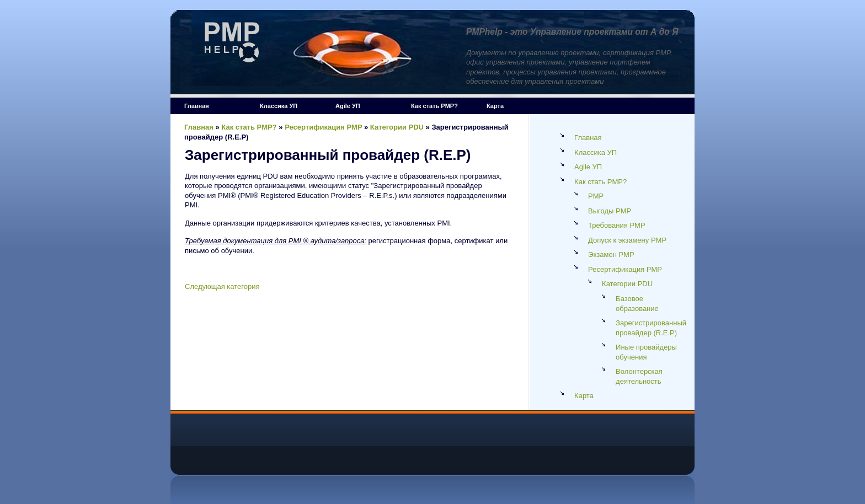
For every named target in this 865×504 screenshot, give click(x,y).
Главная (197, 106)
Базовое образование (637, 304)
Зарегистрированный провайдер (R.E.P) (651, 328)
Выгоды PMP (610, 211)
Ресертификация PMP (323, 127)
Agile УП (348, 106)
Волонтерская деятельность (639, 376)
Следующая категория (222, 286)
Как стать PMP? (434, 106)
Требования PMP (616, 225)
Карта (495, 106)
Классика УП (279, 106)
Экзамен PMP (611, 254)
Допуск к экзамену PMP (627, 240)
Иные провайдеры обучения (646, 352)
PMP (596, 196)
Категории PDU (397, 127)
